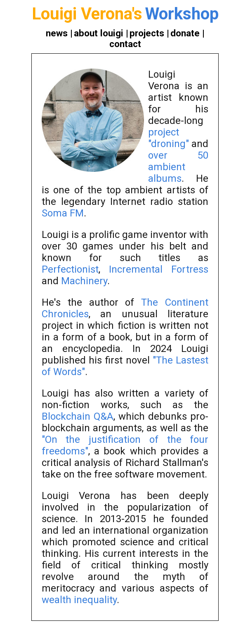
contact (125, 44)
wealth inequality (79, 600)
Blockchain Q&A (78, 416)
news (57, 33)
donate (185, 33)
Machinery (84, 281)
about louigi (99, 33)
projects (147, 33)
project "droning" (169, 138)
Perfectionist (70, 269)
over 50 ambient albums (178, 167)
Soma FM (63, 213)
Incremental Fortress (159, 269)
